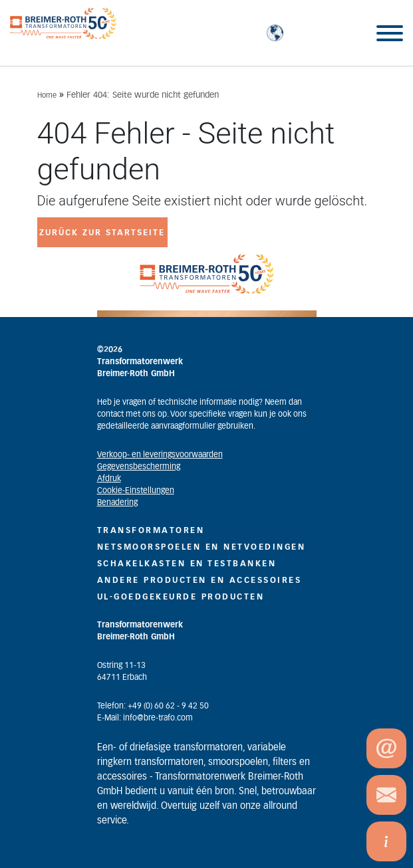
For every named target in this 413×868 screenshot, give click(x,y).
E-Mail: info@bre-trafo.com (145, 718)
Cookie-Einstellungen (136, 490)
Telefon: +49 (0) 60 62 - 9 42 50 (153, 706)
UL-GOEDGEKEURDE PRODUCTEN (181, 597)
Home (47, 95)
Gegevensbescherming (139, 467)
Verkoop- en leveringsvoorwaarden (160, 455)
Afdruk (109, 479)
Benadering (117, 502)
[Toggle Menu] (390, 33)
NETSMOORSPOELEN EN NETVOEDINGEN (202, 547)
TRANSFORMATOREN (151, 530)
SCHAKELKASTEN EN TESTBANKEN (187, 564)
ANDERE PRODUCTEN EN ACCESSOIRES (200, 580)
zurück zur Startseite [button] (102, 233)
